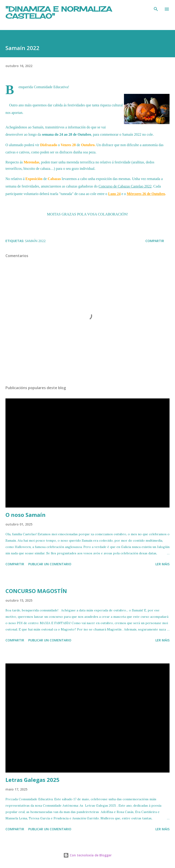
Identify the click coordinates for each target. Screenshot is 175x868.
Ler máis (162, 564)
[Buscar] (156, 8)
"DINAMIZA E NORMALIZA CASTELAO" (59, 13)
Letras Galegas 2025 (32, 780)
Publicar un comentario (50, 564)
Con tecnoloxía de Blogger (87, 855)
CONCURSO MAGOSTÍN (36, 591)
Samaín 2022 (35, 241)
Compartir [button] (155, 241)
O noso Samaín (26, 515)
